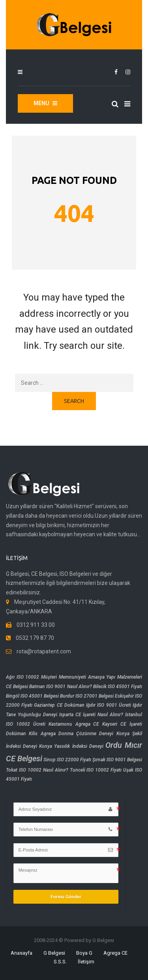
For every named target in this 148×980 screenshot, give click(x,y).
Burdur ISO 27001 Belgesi (87, 696)
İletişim (86, 962)
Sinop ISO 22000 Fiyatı (67, 760)
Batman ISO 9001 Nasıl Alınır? (60, 687)
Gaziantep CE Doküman (59, 705)
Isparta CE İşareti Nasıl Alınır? (91, 715)
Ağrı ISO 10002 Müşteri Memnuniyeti (46, 677)
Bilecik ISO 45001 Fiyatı (118, 687)
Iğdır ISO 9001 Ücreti (109, 705)
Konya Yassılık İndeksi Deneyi (71, 746)
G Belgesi (54, 953)
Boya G (84, 953)
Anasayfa (22, 953)
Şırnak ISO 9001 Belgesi (117, 760)
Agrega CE (115, 953)
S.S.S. (60, 962)
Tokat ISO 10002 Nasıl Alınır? (37, 770)
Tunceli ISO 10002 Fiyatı (96, 770)
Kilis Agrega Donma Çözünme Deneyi (71, 734)
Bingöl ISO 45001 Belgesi (32, 696)
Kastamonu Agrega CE (74, 724)
